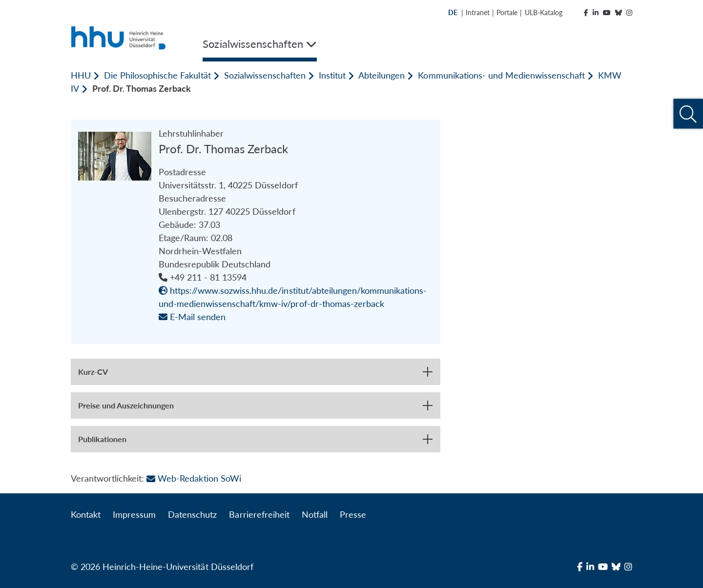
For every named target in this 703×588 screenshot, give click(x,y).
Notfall (315, 514)
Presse (353, 514)
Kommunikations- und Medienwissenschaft (501, 75)
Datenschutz (192, 514)
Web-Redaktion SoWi (194, 478)
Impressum (134, 514)
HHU (81, 75)
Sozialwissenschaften (265, 75)
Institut (332, 75)
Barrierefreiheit (259, 514)
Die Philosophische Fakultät (157, 75)
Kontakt (86, 514)
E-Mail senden (192, 317)
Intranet (478, 12)
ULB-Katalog (544, 12)
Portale (507, 12)
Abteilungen (382, 75)
